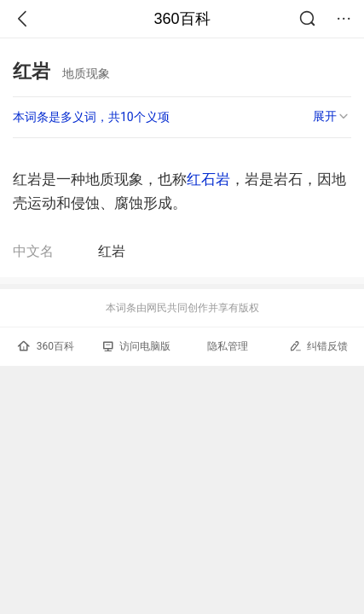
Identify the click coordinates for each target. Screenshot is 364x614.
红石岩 (208, 179)
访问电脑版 (137, 346)
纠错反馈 (318, 346)
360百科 (182, 19)
